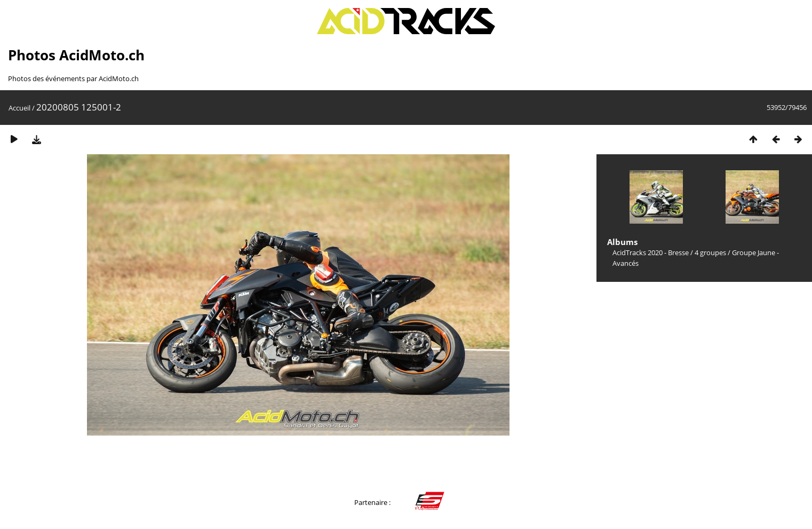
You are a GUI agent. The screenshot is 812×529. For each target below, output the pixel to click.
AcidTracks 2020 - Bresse (651, 252)
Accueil (19, 108)
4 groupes (710, 252)
